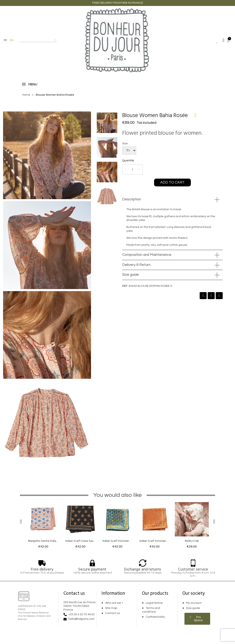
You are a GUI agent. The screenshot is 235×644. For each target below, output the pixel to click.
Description (132, 199)
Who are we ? (114, 603)
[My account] (223, 40)
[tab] (172, 200)
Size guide (131, 275)
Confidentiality (155, 617)
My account (194, 603)
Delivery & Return (136, 265)
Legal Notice (154, 603)
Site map (111, 608)
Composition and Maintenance (147, 255)
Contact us (112, 613)
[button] (172, 183)
